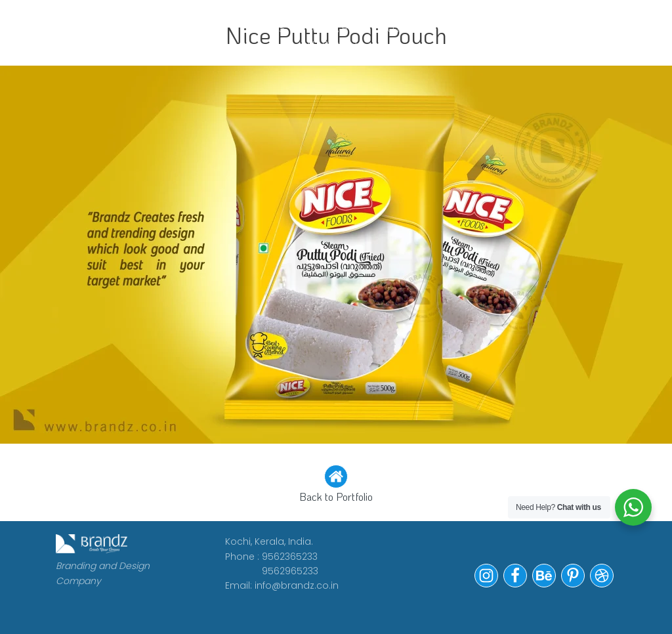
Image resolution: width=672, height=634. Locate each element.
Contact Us (502, 36)
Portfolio (416, 28)
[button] (336, 485)
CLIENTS (260, 28)
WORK (128, 28)
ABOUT (190, 28)
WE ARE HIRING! (333, 36)
